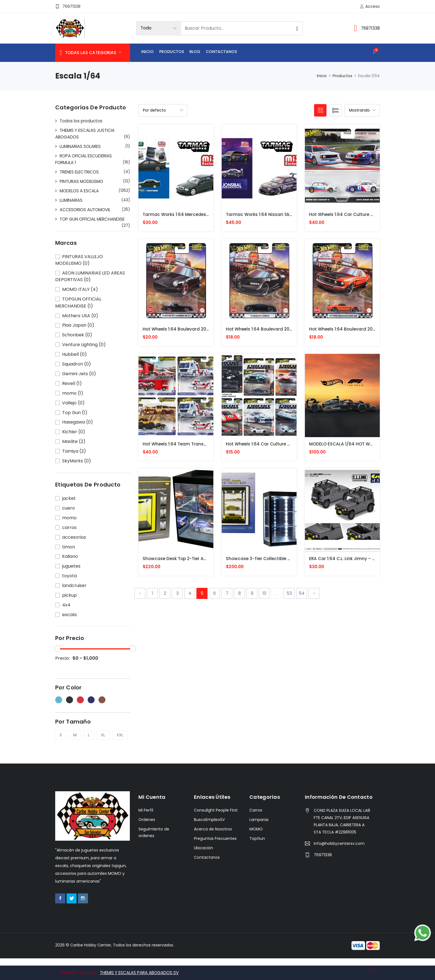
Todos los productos (82, 121)
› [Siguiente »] (314, 596)
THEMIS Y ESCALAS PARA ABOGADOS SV (143, 973)
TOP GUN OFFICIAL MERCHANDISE (78, 222)
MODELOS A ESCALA (81, 191)
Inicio (147, 52)
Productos (172, 52)
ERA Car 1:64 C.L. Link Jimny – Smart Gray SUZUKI (363, 561)
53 (289, 596)
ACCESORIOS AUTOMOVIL (87, 210)
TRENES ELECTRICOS (81, 172)
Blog (195, 52)
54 (302, 596)
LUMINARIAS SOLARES (82, 146)
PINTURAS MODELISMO (84, 181)
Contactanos (221, 52)
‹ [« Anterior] (140, 596)
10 (265, 596)
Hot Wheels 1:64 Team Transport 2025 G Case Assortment (208, 446)
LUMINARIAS (72, 200)
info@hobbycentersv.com (339, 865)
